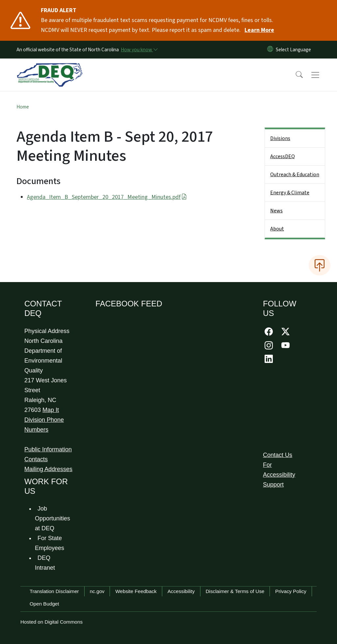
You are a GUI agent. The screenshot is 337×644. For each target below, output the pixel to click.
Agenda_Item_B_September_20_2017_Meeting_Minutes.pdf (107, 197)
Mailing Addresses (48, 469)
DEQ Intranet (45, 563)
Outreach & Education (295, 175)
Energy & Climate (290, 193)
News (276, 211)
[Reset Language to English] (270, 50)
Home (23, 107)
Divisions (280, 138)
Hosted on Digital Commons (52, 622)
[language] (295, 50)
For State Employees (50, 543)
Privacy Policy (291, 591)
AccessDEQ (283, 156)
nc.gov (97, 591)
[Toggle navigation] (322, 75)
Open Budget (44, 604)
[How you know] (139, 50)
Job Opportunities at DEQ (52, 518)
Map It (51, 410)
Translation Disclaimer (54, 591)
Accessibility (181, 591)
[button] (295, 75)
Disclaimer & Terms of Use (235, 591)
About (277, 229)
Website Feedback (136, 591)
